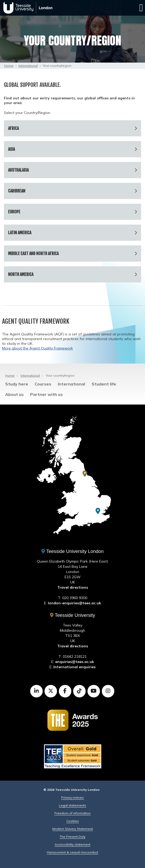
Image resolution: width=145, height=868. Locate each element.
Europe (14, 212)
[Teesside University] (85, 474)
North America (21, 274)
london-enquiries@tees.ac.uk (74, 603)
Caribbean (17, 191)
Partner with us (46, 394)
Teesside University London (72, 551)
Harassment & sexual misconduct (72, 852)
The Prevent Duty (72, 837)
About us (14, 394)
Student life (104, 384)
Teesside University (73, 615)
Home (9, 66)
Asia (11, 149)
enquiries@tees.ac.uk (75, 662)
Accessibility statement (72, 844)
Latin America (20, 233)
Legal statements (72, 805)
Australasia (18, 170)
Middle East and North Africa (33, 254)
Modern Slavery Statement (73, 829)
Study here (17, 384)
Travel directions (73, 587)
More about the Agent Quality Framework (37, 348)
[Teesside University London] (98, 511)
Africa (13, 128)
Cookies (73, 821)
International (28, 66)
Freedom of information (72, 813)
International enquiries (74, 667)
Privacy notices (72, 797)
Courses (43, 384)
